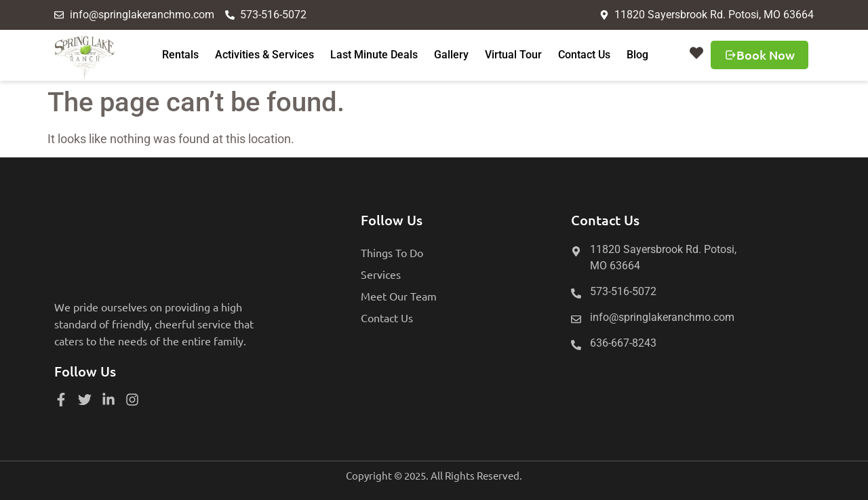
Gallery (451, 55)
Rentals (180, 55)
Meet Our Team (399, 296)
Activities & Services (264, 55)
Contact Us (584, 55)
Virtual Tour (513, 55)
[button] (696, 53)
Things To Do (392, 252)
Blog (637, 55)
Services (381, 274)
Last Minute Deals (374, 55)
